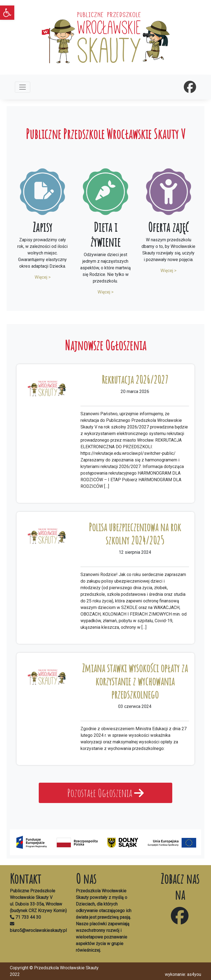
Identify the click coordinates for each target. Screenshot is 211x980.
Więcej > (43, 277)
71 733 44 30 (28, 917)
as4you (194, 974)
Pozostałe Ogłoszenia (105, 793)
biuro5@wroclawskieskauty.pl (38, 930)
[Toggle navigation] (23, 87)
